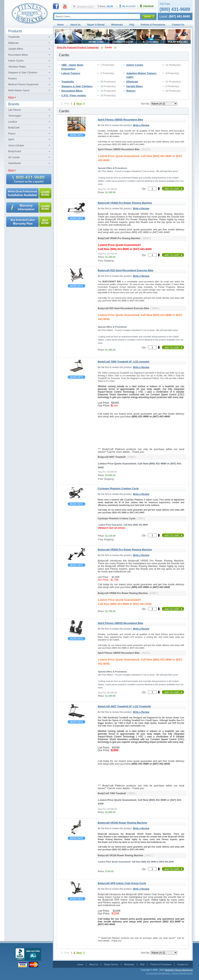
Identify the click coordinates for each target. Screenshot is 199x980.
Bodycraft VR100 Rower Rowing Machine (76, 838)
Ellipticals (13, 43)
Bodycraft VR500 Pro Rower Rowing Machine (76, 565)
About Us (75, 25)
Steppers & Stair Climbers (23, 72)
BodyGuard (15, 151)
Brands (14, 104)
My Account (129, 6)
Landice (13, 122)
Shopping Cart (85, 6)
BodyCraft (14, 128)
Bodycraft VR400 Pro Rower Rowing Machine (76, 218)
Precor (12, 134)
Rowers (12, 79)
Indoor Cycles (16, 61)
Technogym (15, 116)
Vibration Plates (17, 67)
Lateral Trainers (71, 73)
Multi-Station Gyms (19, 90)
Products (15, 31)
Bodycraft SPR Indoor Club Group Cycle (76, 899)
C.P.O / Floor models (74, 95)
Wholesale (117, 25)
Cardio (108, 47)
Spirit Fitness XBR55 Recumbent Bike (76, 135)
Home (60, 25)
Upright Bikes (16, 49)
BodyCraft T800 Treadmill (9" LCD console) (76, 377)
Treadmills (14, 37)
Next (79, 104)
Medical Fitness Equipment (23, 84)
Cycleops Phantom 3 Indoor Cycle (76, 504)
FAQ (132, 25)
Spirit (11, 139)
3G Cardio (14, 157)
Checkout (148, 6)
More (11, 97)
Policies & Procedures (153, 25)
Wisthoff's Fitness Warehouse (179, 970)
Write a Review (141, 125)
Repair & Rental (96, 25)
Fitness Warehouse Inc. (30, 13)
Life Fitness (15, 110)
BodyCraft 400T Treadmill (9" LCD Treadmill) (76, 722)
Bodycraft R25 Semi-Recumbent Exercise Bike (76, 286)
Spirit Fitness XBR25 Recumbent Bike (76, 639)
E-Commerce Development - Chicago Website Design (170, 973)
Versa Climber (16, 145)
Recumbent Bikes (18, 55)
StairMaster (15, 163)
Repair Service (111, 964)
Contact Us (178, 25)
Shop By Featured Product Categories (78, 47)
